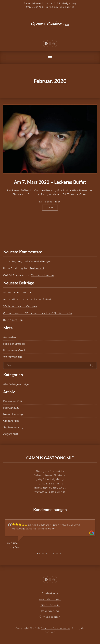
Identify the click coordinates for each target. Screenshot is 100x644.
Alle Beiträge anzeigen (17, 384)
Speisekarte (50, 593)
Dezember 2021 (13, 401)
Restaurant (37, 268)
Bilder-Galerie (50, 605)
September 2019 (13, 427)
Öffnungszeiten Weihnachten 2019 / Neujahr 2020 (38, 313)
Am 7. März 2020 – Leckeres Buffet (50, 182)
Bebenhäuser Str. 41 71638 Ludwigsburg (50, 3)
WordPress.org (12, 357)
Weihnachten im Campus (20, 306)
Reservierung (50, 611)
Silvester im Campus (18, 292)
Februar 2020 (11, 408)
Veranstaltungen (40, 261)
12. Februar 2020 (50, 202)
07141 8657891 (35, 7)
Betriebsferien (13, 320)
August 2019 (11, 434)
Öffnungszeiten (50, 617)
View (50, 208)
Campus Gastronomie (55, 628)
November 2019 (13, 414)
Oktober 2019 (11, 421)
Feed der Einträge (14, 344)
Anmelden (10, 337)
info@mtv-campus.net (60, 7)
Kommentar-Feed (14, 350)
